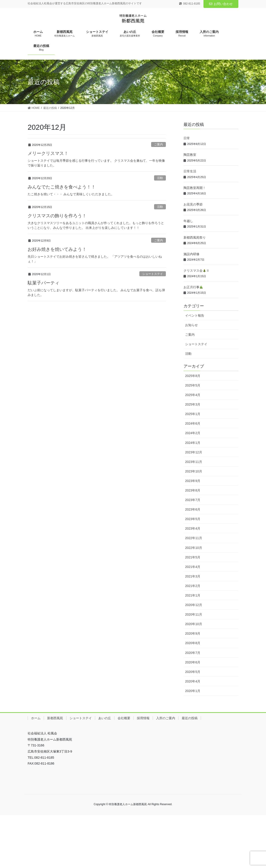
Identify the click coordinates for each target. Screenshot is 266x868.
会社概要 (124, 718)
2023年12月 (194, 452)
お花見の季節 (193, 204)
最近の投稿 (190, 718)
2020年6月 (193, 662)
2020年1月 (193, 691)
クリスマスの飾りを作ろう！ (57, 216)
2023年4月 (193, 528)
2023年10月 (194, 471)
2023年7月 (193, 500)
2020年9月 (193, 633)
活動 (160, 178)
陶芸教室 (190, 155)
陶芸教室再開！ (195, 188)
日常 (187, 138)
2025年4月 (193, 395)
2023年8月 (193, 490)
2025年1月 (193, 414)
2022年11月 (194, 538)
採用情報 (143, 718)
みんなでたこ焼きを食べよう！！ (62, 187)
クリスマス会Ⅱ (196, 271)
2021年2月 (193, 586)
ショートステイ (153, 274)
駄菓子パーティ (44, 283)
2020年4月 (193, 681)
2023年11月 (194, 462)
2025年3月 (193, 404)
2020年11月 (194, 614)
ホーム (36, 718)
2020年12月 (194, 605)
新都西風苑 (55, 718)
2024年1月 (193, 443)
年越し (188, 221)
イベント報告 (195, 315)
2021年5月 (193, 557)
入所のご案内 (166, 718)
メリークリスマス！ (48, 153)
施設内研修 (191, 254)
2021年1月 (193, 595)
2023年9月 (193, 481)
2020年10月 (194, 624)
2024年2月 (193, 433)
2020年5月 (193, 672)
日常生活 (190, 171)
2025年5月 (193, 385)
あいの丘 (105, 718)
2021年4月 (193, 567)
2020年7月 (193, 653)
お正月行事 (193, 287)
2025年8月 (193, 376)
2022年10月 (194, 548)
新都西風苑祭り (195, 237)
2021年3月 (193, 576)
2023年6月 (193, 509)
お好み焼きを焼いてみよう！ (57, 249)
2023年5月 (193, 519)
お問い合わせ (221, 4)
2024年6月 (193, 423)
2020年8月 (193, 643)
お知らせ (191, 325)
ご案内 (158, 144)
